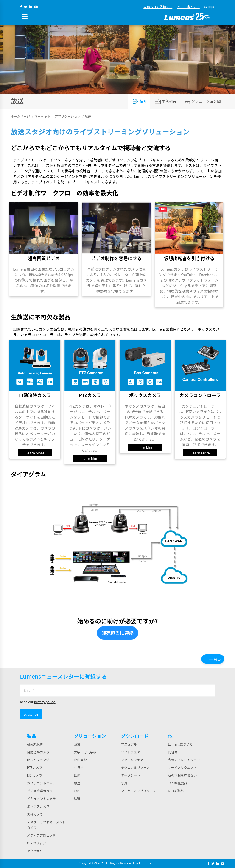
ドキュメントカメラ (41, 799)
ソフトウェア (131, 752)
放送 (77, 783)
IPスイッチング (38, 760)
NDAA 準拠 (176, 791)
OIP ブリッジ (36, 843)
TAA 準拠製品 (178, 783)
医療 (77, 775)
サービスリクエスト (182, 767)
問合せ (173, 752)
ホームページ (20, 116)
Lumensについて (180, 744)
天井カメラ (35, 814)
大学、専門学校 (85, 752)
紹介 (140, 101)
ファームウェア (132, 760)
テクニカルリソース (135, 767)
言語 (209, 7)
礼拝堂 (79, 767)
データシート (131, 775)
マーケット (42, 116)
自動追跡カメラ (38, 752)
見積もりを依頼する (158, 7)
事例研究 (166, 101)
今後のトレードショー (184, 760)
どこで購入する (188, 7)
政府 (77, 791)
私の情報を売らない (182, 775)
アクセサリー (36, 851)
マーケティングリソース (138, 791)
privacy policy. (45, 702)
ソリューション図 (203, 101)
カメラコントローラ (41, 783)
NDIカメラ (34, 775)
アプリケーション (68, 116)
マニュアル (129, 744)
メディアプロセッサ (41, 835)
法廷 (77, 799)
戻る (215, 659)
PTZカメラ (34, 767)
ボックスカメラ (38, 806)
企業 (77, 744)
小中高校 (80, 760)
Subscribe (31, 714)
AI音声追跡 (35, 744)
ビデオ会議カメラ (40, 791)
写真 (124, 783)
